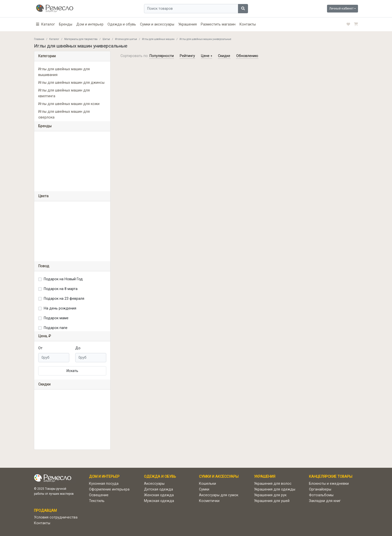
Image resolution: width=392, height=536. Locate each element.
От (40, 348)
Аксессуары (154, 484)
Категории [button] (47, 56)
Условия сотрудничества (56, 517)
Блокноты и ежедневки (329, 484)
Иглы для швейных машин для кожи (69, 104)
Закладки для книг (325, 501)
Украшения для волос (273, 484)
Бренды (66, 24)
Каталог (54, 39)
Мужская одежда (159, 501)
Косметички (209, 501)
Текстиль (97, 501)
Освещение (99, 495)
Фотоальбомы (321, 495)
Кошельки (207, 484)
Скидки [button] (44, 384)
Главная (39, 39)
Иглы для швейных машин (158, 39)
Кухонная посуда (104, 484)
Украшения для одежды (275, 489)
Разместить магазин (218, 24)
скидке (224, 56)
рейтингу (187, 56)
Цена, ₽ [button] (45, 336)
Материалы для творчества (81, 39)
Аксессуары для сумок (219, 495)
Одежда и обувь (122, 24)
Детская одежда (158, 489)
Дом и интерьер (90, 24)
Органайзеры (320, 489)
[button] (45, 24)
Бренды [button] (45, 126)
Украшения (187, 24)
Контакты (248, 24)
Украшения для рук (270, 495)
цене (206, 56)
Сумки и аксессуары (157, 24)
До (78, 348)
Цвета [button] (43, 196)
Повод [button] (44, 266)
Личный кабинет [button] (341, 8)
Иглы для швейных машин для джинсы (71, 83)
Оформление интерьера (109, 489)
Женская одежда (159, 495)
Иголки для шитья (126, 39)
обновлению (247, 56)
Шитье (106, 39)
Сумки (204, 489)
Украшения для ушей (272, 501)
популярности (162, 56)
